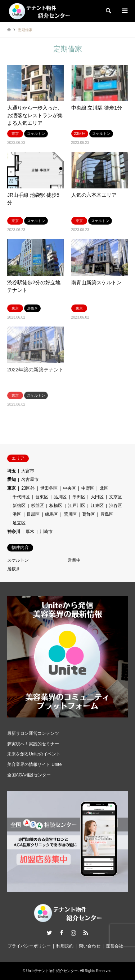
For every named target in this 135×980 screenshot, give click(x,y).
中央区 (69, 488)
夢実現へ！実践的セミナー (33, 744)
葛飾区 (89, 514)
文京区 (116, 497)
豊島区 (107, 514)
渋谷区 (116, 506)
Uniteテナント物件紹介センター (52, 971)
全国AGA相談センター (29, 775)
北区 (104, 488)
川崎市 (46, 532)
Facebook (62, 933)
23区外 (28, 488)
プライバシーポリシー (29, 946)
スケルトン (18, 560)
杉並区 (37, 506)
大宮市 (28, 471)
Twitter (49, 933)
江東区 (97, 506)
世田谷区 (49, 488)
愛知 (12, 480)
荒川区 (70, 514)
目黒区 (33, 514)
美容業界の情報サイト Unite (34, 764)
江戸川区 (77, 506)
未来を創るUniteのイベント (34, 754)
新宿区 (19, 506)
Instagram (73, 933)
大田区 (97, 497)
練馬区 (51, 514)
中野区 (88, 488)
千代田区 (21, 497)
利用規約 (65, 946)
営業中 (74, 560)
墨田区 (79, 497)
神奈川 (14, 532)
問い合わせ (90, 946)
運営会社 (114, 946)
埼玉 (12, 471)
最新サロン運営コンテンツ (33, 733)
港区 (17, 514)
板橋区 (56, 506)
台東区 (42, 497)
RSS (86, 933)
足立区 (19, 523)
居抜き (14, 569)
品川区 (60, 497)
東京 (12, 488)
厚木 (30, 532)
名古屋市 (30, 480)
